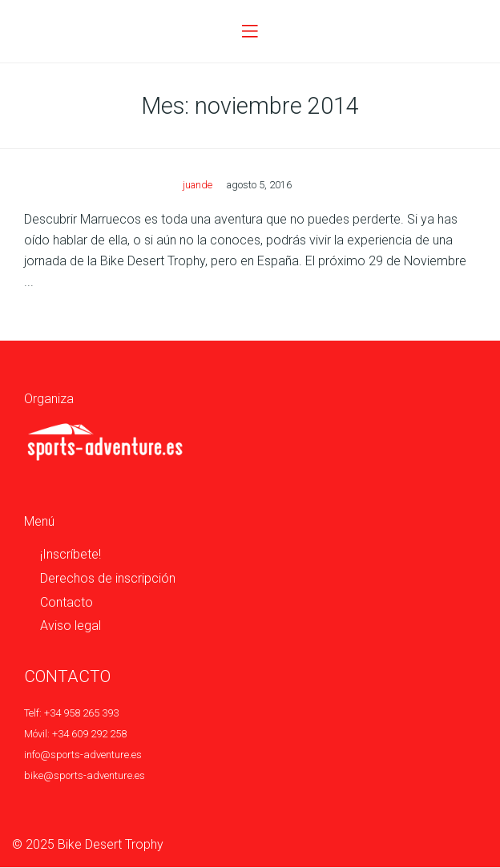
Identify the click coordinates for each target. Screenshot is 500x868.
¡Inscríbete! (71, 554)
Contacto (67, 602)
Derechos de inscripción (108, 578)
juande (198, 185)
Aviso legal (71, 626)
